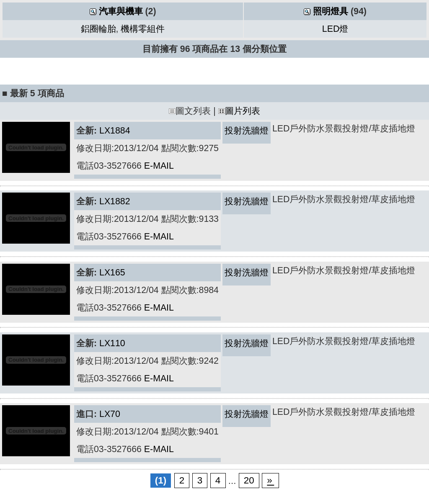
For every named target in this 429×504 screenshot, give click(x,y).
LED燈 (335, 29)
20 (249, 481)
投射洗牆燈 (247, 131)
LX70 (110, 414)
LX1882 (115, 201)
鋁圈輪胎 (98, 29)
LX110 (112, 343)
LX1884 (115, 131)
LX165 (112, 273)
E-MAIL (159, 166)
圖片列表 (239, 111)
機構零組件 (143, 29)
